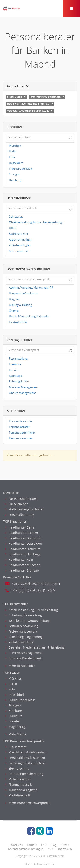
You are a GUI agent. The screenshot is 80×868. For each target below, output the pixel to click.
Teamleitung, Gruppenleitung (28, 621)
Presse (65, 845)
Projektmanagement (21, 631)
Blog (54, 845)
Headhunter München (23, 565)
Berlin (13, 151)
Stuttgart (15, 174)
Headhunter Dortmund (23, 538)
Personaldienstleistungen (25, 758)
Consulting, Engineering (24, 637)
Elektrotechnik (18, 322)
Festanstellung (18, 359)
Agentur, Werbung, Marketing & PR (31, 288)
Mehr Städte (16, 734)
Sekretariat (16, 217)
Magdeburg (15, 727)
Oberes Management (22, 393)
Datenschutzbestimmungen (26, 849)
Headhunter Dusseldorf (24, 544)
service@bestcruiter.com (33, 583)
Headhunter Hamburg (23, 554)
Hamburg (15, 180)
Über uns (17, 845)
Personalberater (19, 427)
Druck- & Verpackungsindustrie (29, 316)
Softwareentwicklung (22, 626)
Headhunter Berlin (20, 527)
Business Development (23, 658)
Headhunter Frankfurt (23, 549)
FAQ (44, 845)
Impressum (65, 849)
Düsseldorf (16, 163)
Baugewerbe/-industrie (23, 293)
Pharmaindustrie (19, 784)
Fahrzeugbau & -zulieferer (26, 763)
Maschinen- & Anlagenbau (26, 752)
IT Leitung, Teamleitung (24, 615)
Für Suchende (17, 504)
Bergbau (14, 299)
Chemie (14, 311)
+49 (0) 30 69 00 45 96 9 (30, 590)
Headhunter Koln (19, 559)
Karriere (32, 845)
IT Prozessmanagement (24, 653)
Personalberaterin (20, 421)
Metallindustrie (18, 779)
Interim (14, 370)
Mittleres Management (23, 387)
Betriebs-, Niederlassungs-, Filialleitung (35, 647)
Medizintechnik (18, 795)
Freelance (15, 364)
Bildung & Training (20, 305)
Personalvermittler (21, 438)
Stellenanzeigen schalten (25, 509)
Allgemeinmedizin (20, 240)
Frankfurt (14, 716)
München (15, 146)
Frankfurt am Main (21, 169)
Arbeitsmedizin (18, 251)
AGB (50, 849)
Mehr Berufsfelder (20, 666)
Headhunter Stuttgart (22, 570)
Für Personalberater (21, 499)
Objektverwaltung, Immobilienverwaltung (35, 222)
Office (13, 228)
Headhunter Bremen (22, 533)
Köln (12, 157)
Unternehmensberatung (24, 774)
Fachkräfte (16, 376)
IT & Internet (16, 747)
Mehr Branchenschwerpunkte (28, 803)
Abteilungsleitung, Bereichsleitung (32, 610)
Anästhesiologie (19, 245)
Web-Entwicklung (19, 642)
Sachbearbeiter (19, 234)
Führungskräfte (19, 382)
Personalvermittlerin (22, 433)
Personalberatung (20, 515)
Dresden (13, 721)
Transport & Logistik (21, 790)
